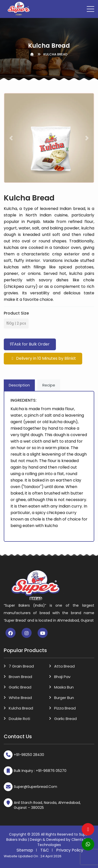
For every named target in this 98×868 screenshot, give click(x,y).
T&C (45, 850)
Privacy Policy (70, 850)
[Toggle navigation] (90, 9)
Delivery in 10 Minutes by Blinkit (43, 358)
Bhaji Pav (62, 677)
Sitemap (25, 850)
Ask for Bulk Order (30, 344)
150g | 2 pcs (16, 322)
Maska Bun (64, 687)
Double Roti (19, 719)
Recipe (49, 385)
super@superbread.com (35, 787)
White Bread (20, 698)
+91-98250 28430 (29, 755)
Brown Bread (20, 677)
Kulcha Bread (21, 708)
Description (19, 385)
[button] (11, 138)
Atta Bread (64, 666)
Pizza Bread (65, 708)
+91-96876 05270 (51, 771)
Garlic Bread (20, 687)
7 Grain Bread (21, 666)
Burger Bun (64, 698)
